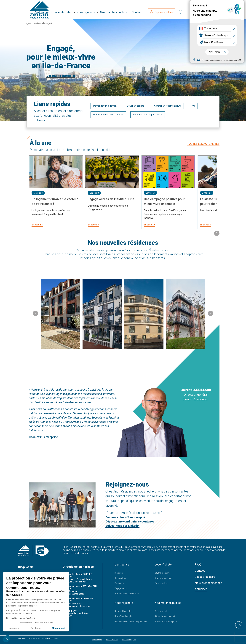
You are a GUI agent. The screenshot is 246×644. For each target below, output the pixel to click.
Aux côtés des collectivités (127, 593)
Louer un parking (136, 106)
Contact (169, 9)
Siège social (26, 567)
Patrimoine (119, 583)
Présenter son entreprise (166, 621)
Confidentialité (112, 639)
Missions (119, 573)
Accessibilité (97, 639)
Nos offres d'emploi (123, 616)
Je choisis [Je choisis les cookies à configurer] (36, 628)
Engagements (121, 588)
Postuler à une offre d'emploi (108, 115)
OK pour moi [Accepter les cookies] (58, 628)
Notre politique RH (123, 611)
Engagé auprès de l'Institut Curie (111, 199)
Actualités (201, 589)
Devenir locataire (162, 573)
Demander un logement (105, 106)
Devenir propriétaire (163, 578)
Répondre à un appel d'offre (148, 115)
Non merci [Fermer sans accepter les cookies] (14, 628)
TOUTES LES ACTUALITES (203, 143)
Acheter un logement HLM (167, 106)
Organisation (120, 578)
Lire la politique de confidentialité (21, 618)
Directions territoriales (78, 566)
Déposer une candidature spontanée (131, 621)
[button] (217, 234)
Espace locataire (194, 9)
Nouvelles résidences (209, 583)
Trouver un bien (161, 583)
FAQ (193, 106)
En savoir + (37, 224)
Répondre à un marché (165, 616)
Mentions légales (129, 639)
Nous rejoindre (118, 9)
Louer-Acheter (95, 9)
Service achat (161, 611)
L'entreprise (73, 9)
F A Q (198, 564)
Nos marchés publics (145, 9)
